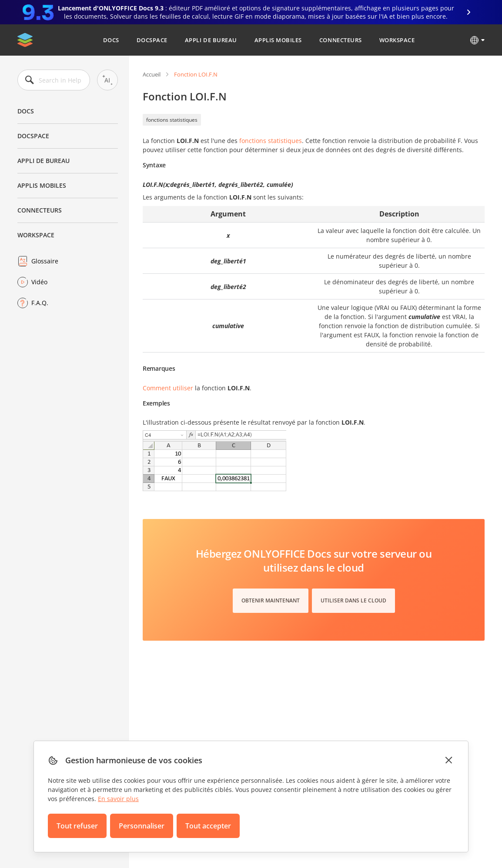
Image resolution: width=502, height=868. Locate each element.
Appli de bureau (211, 40)
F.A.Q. (40, 303)
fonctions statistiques (172, 120)
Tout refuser (77, 826)
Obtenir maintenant (271, 600)
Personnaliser (142, 826)
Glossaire (45, 261)
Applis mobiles (278, 40)
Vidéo (39, 282)
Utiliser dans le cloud (353, 600)
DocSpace (152, 40)
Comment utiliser (168, 388)
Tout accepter (208, 826)
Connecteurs (341, 40)
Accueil (152, 74)
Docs (111, 40)
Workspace (397, 40)
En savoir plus (118, 799)
